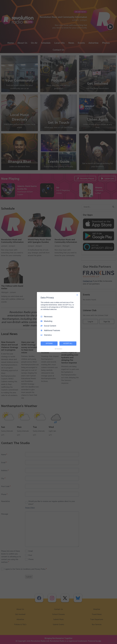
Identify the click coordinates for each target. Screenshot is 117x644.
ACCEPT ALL (68, 343)
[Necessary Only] (77, 295)
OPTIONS (49, 343)
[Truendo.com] (58, 349)
